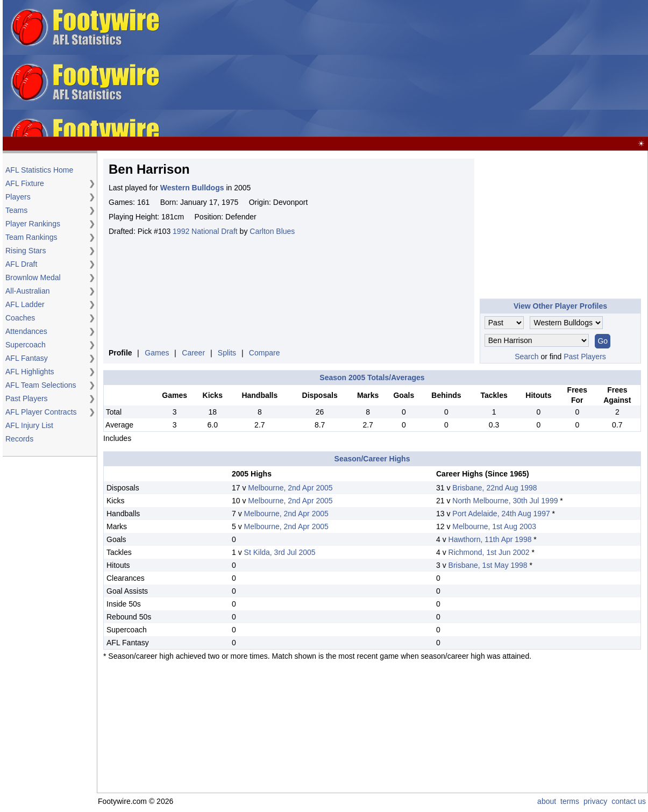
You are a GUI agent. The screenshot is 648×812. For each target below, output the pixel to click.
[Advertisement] (406, 69)
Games (157, 353)
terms (570, 801)
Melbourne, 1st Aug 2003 (494, 526)
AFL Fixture (25, 183)
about (547, 801)
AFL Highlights (30, 372)
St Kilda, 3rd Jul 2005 (280, 552)
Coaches (20, 318)
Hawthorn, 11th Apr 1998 (490, 539)
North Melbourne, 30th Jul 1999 (505, 501)
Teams (16, 210)
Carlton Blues (272, 231)
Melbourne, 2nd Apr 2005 (290, 488)
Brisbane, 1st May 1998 (488, 565)
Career (193, 353)
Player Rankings (33, 224)
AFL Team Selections (41, 385)
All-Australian (27, 291)
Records (19, 439)
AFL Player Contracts (41, 412)
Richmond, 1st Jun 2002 (489, 552)
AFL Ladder (25, 304)
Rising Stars (26, 251)
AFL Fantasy (27, 358)
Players (18, 197)
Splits (227, 353)
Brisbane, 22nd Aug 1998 (494, 488)
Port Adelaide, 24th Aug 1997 (501, 514)
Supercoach (26, 345)
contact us (629, 801)
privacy (595, 801)
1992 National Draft (205, 231)
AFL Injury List (29, 425)
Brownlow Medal (33, 277)
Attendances (26, 331)
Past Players (27, 398)
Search (526, 357)
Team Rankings (31, 237)
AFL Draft (21, 264)
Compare (265, 353)
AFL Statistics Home (39, 170)
